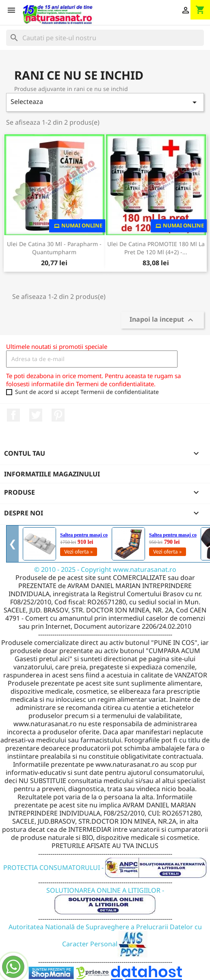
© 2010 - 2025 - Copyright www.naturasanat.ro (105, 569)
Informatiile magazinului (52, 474)
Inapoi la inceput (162, 320)
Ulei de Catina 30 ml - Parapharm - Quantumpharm (54, 248)
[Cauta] (105, 38)
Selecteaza (105, 102)
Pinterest (58, 415)
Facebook (13, 415)
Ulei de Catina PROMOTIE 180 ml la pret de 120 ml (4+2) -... (156, 248)
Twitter (36, 415)
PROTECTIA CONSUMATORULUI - (105, 868)
